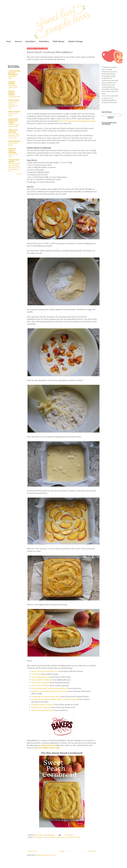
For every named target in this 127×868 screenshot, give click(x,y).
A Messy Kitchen (12, 83)
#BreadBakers (38, 837)
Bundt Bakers (44, 41)
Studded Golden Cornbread (43, 705)
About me (18, 41)
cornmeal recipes (50, 837)
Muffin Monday (59, 41)
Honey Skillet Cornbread (42, 680)
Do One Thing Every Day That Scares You (14, 136)
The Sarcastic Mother (14, 161)
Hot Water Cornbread (40, 683)
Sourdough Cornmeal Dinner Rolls (46, 697)
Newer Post (32, 851)
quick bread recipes (74, 837)
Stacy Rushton (40, 835)
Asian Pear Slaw (14, 97)
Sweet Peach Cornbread (41, 708)
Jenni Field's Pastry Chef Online (13, 121)
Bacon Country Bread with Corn (45, 671)
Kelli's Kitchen (14, 141)
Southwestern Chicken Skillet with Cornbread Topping (54, 699)
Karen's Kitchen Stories (12, 93)
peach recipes (61, 837)
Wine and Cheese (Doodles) (12, 151)
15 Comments (69, 835)
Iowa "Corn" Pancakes (40, 686)
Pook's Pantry (14, 100)
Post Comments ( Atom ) (47, 855)
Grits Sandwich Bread (41, 677)
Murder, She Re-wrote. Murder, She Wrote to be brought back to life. (14, 167)
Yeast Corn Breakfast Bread (43, 710)
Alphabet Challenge (75, 41)
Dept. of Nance (14, 112)
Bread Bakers (31, 41)
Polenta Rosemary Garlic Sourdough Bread (49, 688)
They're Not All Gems (13, 131)
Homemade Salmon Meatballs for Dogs (13, 105)
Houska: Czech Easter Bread (14, 126)
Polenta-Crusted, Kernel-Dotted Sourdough (50, 691)
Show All (19, 174)
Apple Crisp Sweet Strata (13, 86)
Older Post (92, 851)
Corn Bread (36, 674)
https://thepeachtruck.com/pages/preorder (77, 121)
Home (9, 41)
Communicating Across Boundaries (14, 73)
